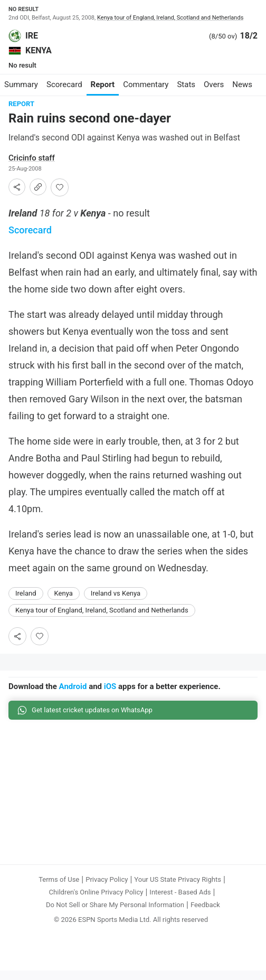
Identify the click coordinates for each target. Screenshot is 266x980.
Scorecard (30, 230)
